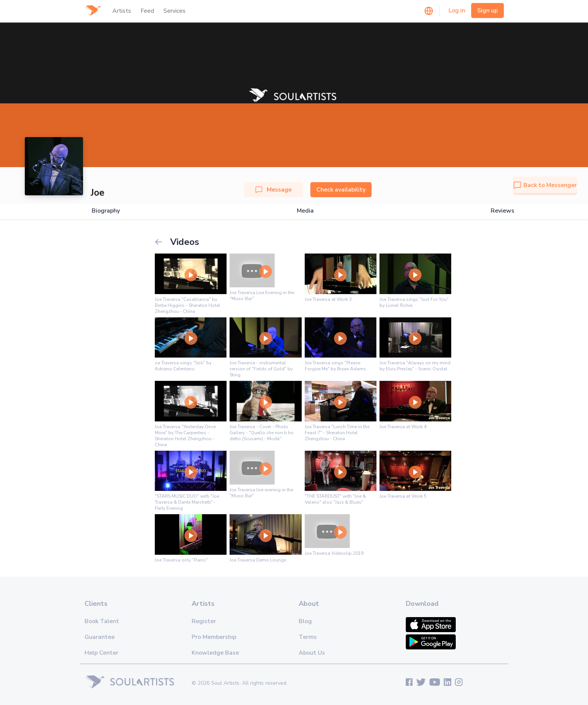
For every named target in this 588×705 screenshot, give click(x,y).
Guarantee (100, 637)
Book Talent (102, 621)
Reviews (503, 211)
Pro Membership (214, 637)
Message (274, 190)
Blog (305, 621)
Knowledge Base (215, 653)
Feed (147, 11)
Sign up (487, 11)
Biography (106, 211)
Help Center (101, 653)
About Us (312, 653)
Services (175, 11)
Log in (457, 11)
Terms (308, 637)
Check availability (341, 190)
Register (204, 621)
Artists (122, 11)
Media (305, 211)
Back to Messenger (545, 185)
